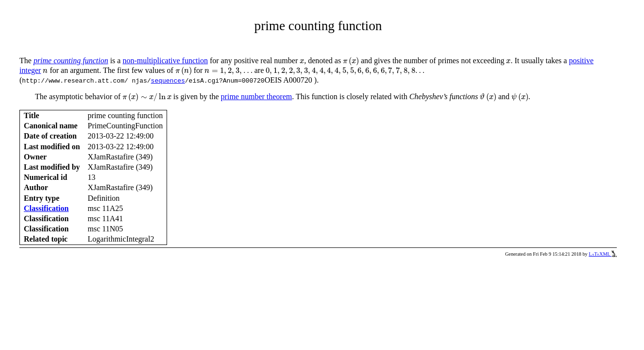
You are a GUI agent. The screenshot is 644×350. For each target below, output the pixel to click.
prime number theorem (257, 96)
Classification (46, 208)
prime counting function (71, 61)
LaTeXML (603, 254)
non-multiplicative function (165, 61)
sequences (168, 80)
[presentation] (302, 61)
